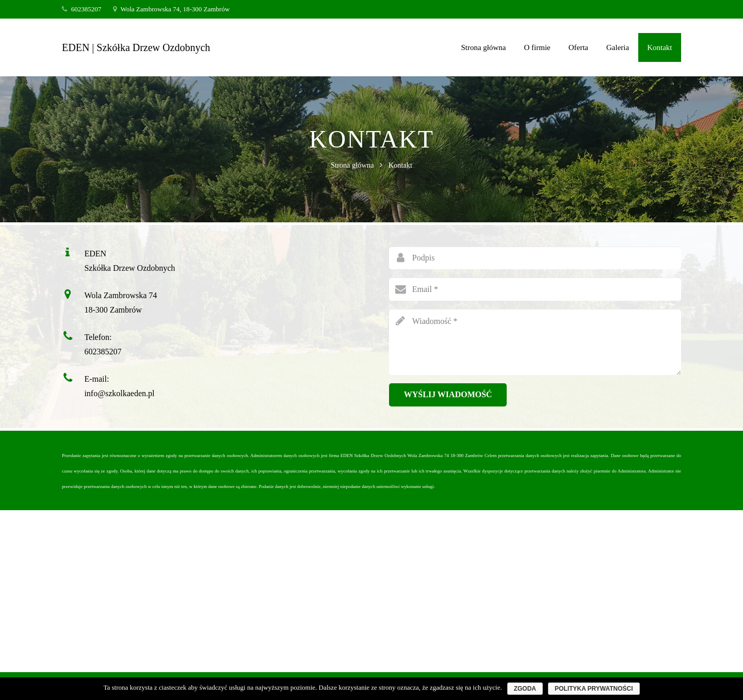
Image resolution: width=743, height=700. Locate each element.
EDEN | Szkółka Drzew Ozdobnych (136, 47)
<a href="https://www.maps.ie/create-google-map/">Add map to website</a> (372, 590)
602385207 (103, 352)
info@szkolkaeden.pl (119, 393)
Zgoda (525, 689)
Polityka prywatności (594, 689)
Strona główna (352, 165)
